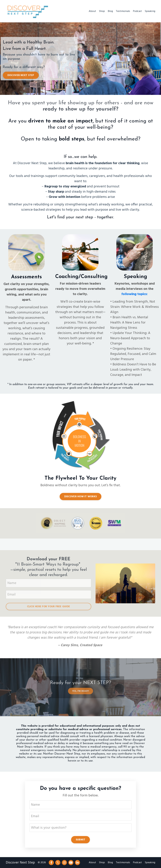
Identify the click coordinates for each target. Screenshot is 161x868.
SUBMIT (81, 840)
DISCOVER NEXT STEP (23, 75)
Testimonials (123, 11)
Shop (102, 11)
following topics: (135, 294)
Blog (110, 11)
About (92, 11)
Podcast (137, 11)
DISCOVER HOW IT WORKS (80, 497)
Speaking (150, 11)
